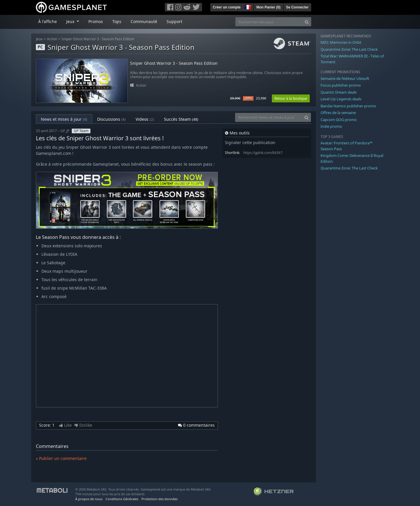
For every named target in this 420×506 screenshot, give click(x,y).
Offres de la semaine (338, 113)
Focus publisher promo (341, 85)
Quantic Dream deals (339, 92)
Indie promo (331, 126)
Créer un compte (227, 7)
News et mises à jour (64, 119)
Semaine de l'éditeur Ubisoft (345, 78)
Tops (117, 21)
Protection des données (160, 499)
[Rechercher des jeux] (269, 22)
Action (52, 39)
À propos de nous (89, 499)
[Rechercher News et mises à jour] (269, 117)
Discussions (111, 119)
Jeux (39, 39)
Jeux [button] (71, 21)
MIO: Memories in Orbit (341, 42)
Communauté (144, 21)
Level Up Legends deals (341, 99)
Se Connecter (297, 7)
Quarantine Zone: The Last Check (349, 49)
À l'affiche (48, 21)
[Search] (307, 22)
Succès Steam (181, 119)
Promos (96, 21)
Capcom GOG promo (339, 120)
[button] (247, 6)
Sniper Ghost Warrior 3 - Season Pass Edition (98, 39)
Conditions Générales (122, 499)
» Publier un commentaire (61, 458)
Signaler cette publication (250, 142)
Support (174, 21)
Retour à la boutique (291, 98)
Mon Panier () (268, 7)
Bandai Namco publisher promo (348, 106)
